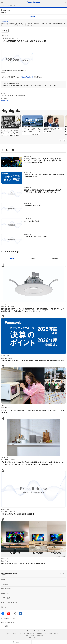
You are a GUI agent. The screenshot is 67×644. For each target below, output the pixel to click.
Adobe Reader (26, 77)
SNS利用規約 (39, 633)
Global (62, 574)
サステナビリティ (6, 598)
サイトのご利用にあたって (28, 633)
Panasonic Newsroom (9, 574)
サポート (9, 633)
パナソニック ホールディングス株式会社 (11, 6)
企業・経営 (5, 38)
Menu (33, 17)
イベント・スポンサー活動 (9, 602)
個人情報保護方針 (41, 635)
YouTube (32, 631)
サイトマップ (16, 633)
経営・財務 (5, 101)
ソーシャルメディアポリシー (28, 635)
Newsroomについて (7, 623)
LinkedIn (42, 631)
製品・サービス (6, 593)
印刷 (5, 31)
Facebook (25, 631)
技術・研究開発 (6, 589)
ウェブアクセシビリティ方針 (51, 633)
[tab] (33, 258)
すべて (3, 580)
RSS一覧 (4, 626)
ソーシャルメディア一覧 (8, 619)
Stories (4, 607)
